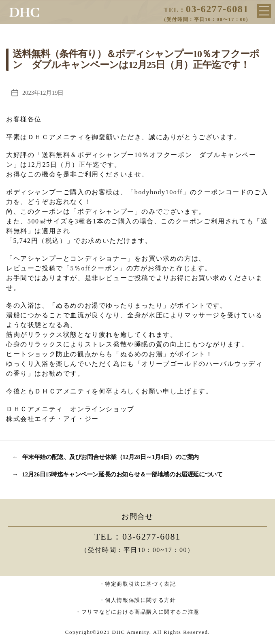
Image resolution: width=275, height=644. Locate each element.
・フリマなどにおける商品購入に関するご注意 (137, 612)
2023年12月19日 (43, 93)
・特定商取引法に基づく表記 (138, 584)
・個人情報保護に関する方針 (138, 600)
